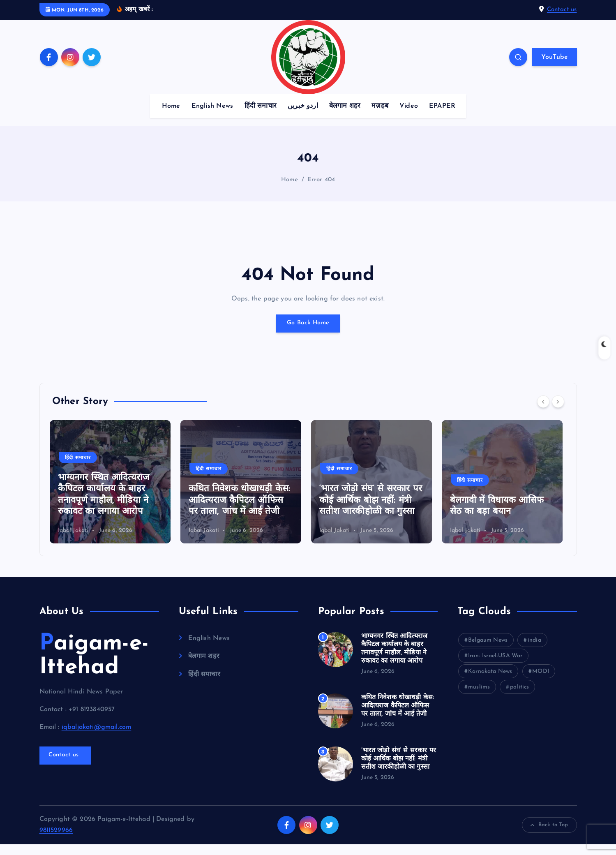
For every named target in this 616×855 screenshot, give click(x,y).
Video (409, 117)
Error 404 (321, 190)
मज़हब (380, 117)
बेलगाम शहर (345, 117)
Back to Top (549, 836)
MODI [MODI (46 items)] (541, 682)
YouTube (554, 68)
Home (171, 117)
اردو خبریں (303, 117)
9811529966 (56, 841)
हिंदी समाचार (261, 117)
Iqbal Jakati (76, 541)
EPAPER (442, 117)
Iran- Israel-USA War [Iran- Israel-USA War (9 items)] (495, 667)
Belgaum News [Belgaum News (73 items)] (488, 651)
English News (212, 117)
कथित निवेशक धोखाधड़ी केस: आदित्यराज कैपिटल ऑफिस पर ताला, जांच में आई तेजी (242, 511)
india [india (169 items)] (534, 651)
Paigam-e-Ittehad (94, 667)
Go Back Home (308, 334)
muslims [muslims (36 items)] (479, 698)
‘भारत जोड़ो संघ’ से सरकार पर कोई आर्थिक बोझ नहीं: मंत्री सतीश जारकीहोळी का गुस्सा (373, 511)
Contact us (562, 15)
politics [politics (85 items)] (519, 698)
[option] (113, 492)
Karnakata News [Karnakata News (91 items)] (490, 682)
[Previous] (543, 412)
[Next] (558, 412)
